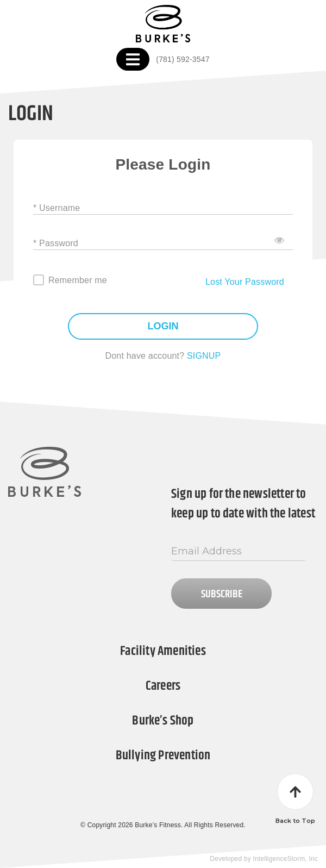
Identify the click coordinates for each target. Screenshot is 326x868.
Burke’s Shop (163, 721)
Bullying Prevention (163, 755)
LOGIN (163, 326)
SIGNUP (204, 356)
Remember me (78, 280)
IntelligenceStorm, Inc (285, 859)
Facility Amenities (163, 651)
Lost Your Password (245, 282)
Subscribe (222, 594)
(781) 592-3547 (183, 59)
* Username (57, 207)
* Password (56, 243)
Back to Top (295, 799)
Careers (163, 686)
